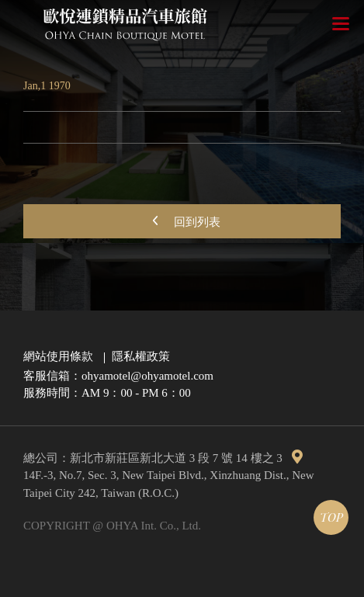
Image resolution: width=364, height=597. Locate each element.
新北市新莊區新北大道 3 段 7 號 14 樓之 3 (186, 458)
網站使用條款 (58, 356)
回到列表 (182, 220)
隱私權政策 (141, 356)
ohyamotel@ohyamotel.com (147, 376)
